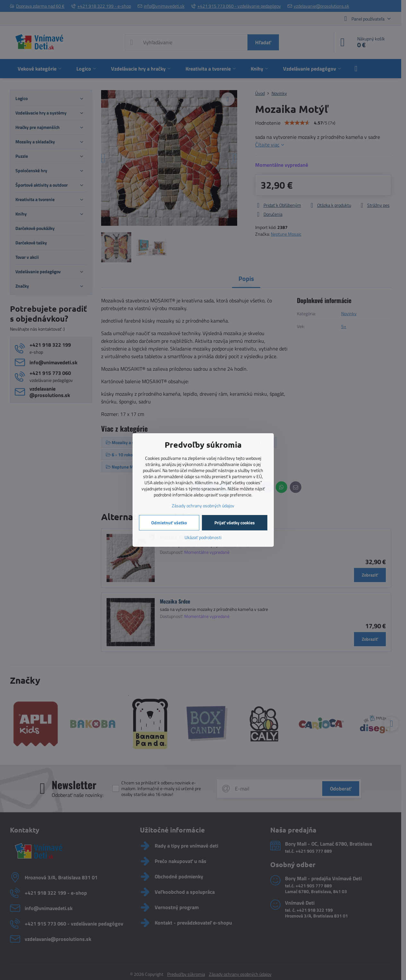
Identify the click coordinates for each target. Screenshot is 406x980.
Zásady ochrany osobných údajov (203, 506)
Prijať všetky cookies (235, 523)
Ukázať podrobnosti (203, 537)
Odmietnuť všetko (169, 523)
